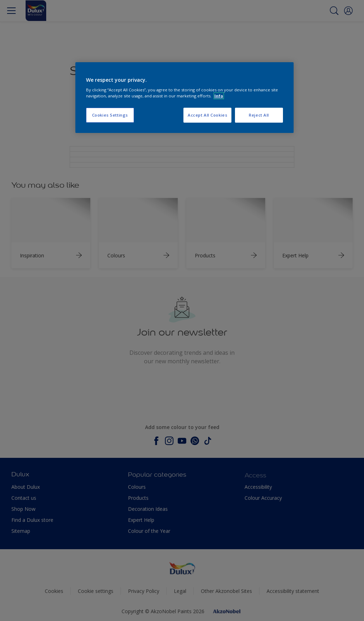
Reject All (259, 115)
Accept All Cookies (207, 115)
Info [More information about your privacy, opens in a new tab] (219, 96)
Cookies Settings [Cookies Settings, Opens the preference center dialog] (110, 115)
